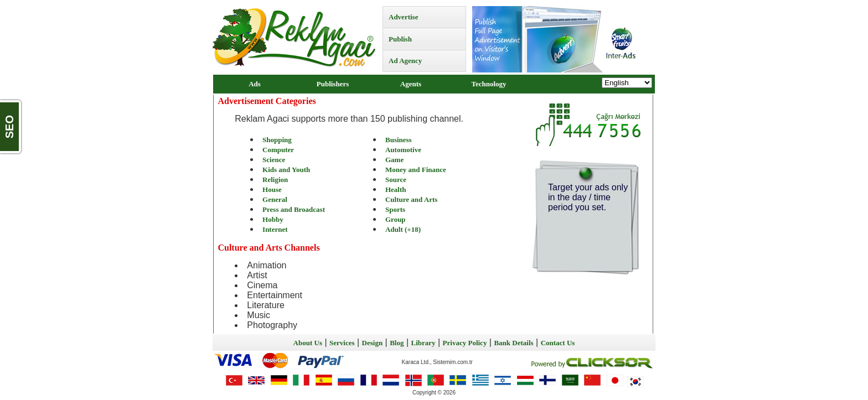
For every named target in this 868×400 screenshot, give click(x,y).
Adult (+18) (403, 229)
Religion (275, 180)
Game (394, 160)
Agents (411, 84)
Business (399, 140)
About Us (308, 343)
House (272, 189)
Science (274, 160)
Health (396, 189)
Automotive (403, 150)
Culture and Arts (411, 199)
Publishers (333, 84)
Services (342, 343)
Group (396, 219)
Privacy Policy (465, 343)
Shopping (277, 140)
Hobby (273, 219)
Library (423, 343)
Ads (255, 84)
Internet (275, 229)
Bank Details (513, 343)
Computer (278, 150)
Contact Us (558, 343)
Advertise (403, 17)
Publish (400, 39)
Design (373, 343)
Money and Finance (416, 170)
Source (396, 180)
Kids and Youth (286, 170)
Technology (489, 84)
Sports (395, 209)
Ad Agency (405, 61)
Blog (397, 343)
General (275, 199)
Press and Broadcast (294, 209)
